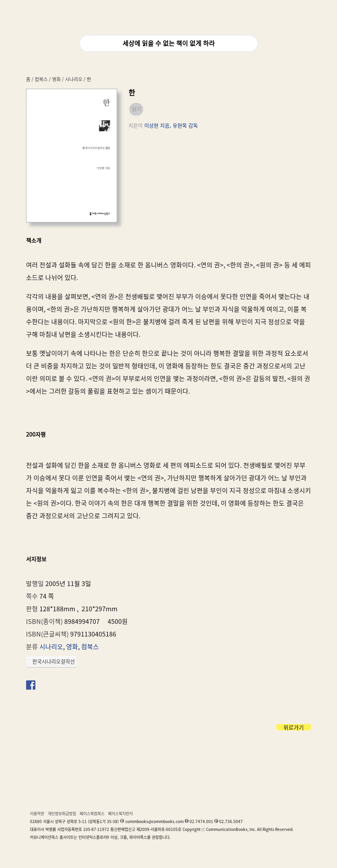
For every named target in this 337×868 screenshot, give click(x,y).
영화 (56, 79)
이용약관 (37, 814)
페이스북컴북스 (92, 814)
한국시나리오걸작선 (54, 662)
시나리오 (74, 79)
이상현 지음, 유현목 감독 (171, 126)
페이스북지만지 (120, 814)
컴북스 (41, 79)
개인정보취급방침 (62, 814)
